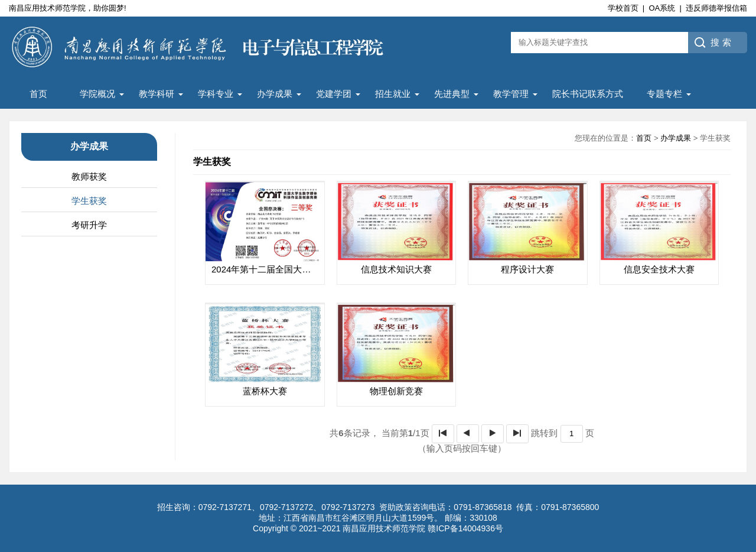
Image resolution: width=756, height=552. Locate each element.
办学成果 (275, 94)
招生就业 (393, 94)
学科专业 (216, 94)
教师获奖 (89, 176)
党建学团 (334, 94)
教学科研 (157, 94)
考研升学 (89, 225)
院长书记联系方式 (588, 94)
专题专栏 (664, 94)
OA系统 (662, 8)
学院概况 (97, 94)
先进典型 (452, 94)
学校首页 (623, 8)
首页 (38, 94)
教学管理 (511, 94)
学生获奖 (89, 201)
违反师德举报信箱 (716, 8)
